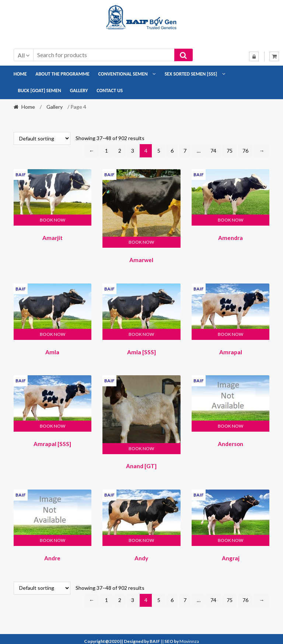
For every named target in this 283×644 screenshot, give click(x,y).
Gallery (79, 90)
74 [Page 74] (213, 151)
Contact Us (110, 90)
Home (20, 74)
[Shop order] (42, 138)
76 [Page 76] (245, 151)
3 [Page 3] (133, 151)
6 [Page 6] (172, 151)
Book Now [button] (53, 220)
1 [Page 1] (106, 151)
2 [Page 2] (120, 151)
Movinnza (189, 636)
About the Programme (62, 74)
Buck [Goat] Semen (39, 90)
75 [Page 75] (230, 151)
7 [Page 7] (185, 151)
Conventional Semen (123, 74)
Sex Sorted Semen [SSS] (191, 74)
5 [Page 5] (159, 151)
